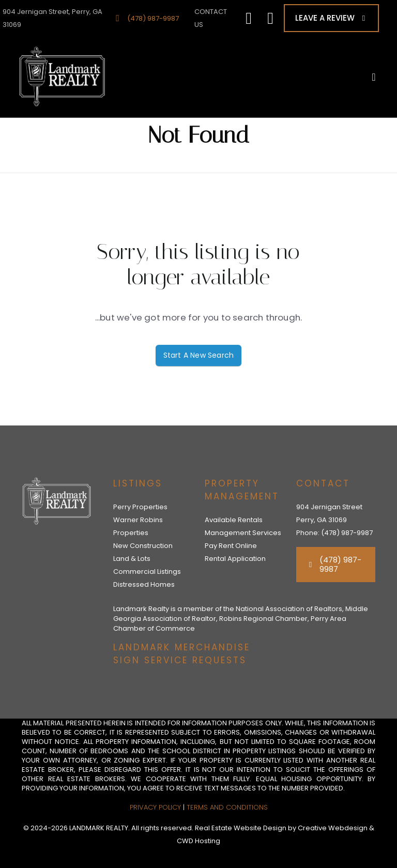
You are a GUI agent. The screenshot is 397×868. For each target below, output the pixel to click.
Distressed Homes (144, 584)
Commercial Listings (147, 572)
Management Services (243, 533)
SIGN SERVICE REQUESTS (180, 660)
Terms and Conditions (227, 807)
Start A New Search (199, 355)
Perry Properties (140, 507)
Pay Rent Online (231, 546)
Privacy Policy (155, 807)
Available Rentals (234, 520)
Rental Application (235, 559)
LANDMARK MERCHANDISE (182, 647)
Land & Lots (132, 559)
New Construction (143, 546)
